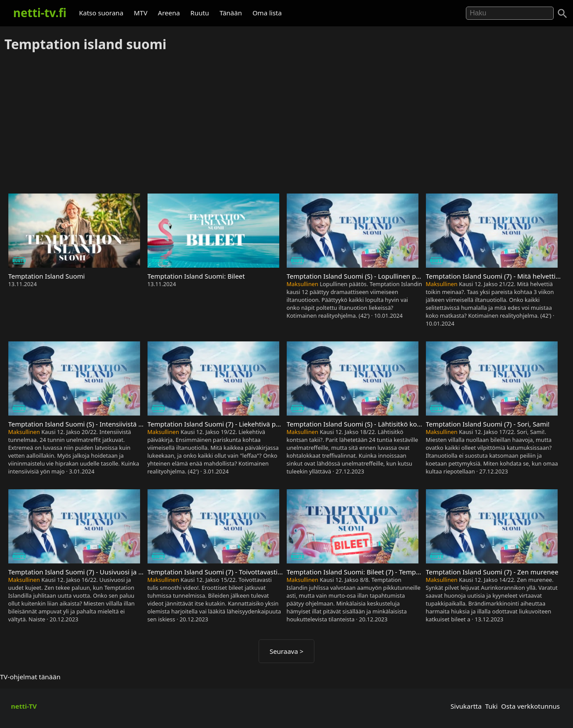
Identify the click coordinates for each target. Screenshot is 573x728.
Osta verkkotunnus (530, 706)
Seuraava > (286, 651)
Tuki (492, 706)
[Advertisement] (287, 123)
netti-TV (24, 706)
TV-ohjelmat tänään (30, 677)
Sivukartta (466, 706)
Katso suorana (101, 13)
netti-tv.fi (40, 13)
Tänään (231, 13)
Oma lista (267, 13)
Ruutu (200, 13)
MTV (141, 13)
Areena (169, 13)
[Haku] (562, 14)
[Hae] (510, 13)
